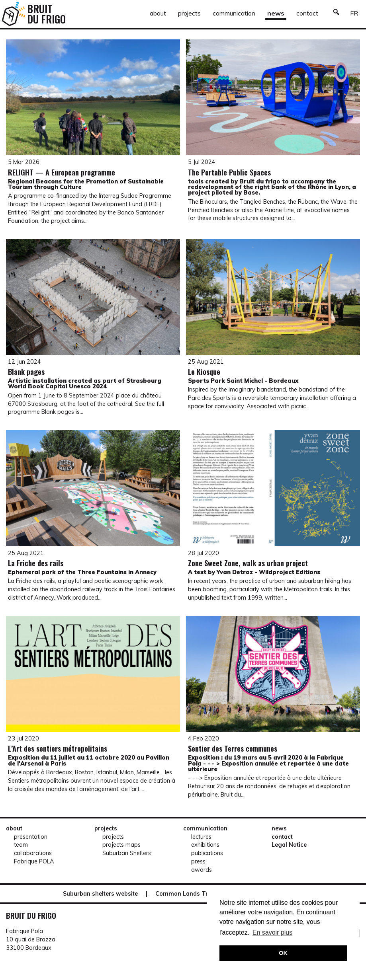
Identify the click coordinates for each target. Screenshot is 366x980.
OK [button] (283, 953)
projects (189, 13)
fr (354, 13)
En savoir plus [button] (273, 932)
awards (202, 870)
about (158, 13)
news (276, 13)
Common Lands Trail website (197, 894)
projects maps (121, 845)
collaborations (33, 853)
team (21, 845)
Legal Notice (289, 845)
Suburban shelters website (100, 894)
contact (307, 13)
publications (207, 853)
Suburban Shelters (127, 853)
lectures (201, 837)
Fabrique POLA (34, 861)
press (198, 861)
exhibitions (205, 845)
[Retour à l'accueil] (14, 14)
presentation (31, 837)
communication (234, 13)
